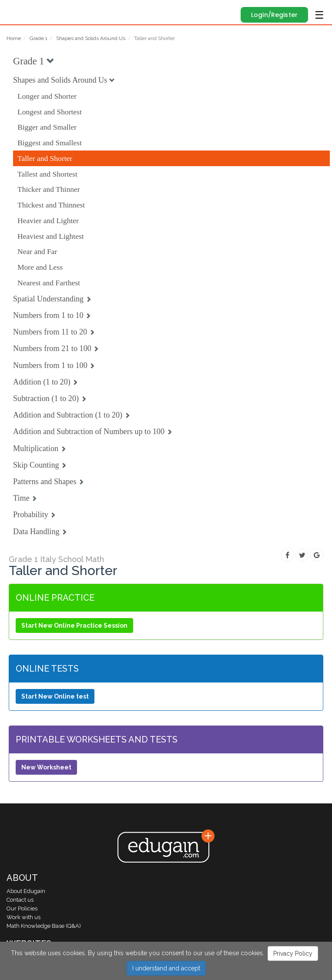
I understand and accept (166, 968)
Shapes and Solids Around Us (91, 38)
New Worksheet (46, 767)
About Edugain (26, 891)
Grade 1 (39, 38)
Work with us (23, 917)
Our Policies (22, 908)
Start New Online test (55, 696)
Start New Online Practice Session (74, 625)
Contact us (20, 900)
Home (14, 38)
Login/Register (274, 15)
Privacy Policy (293, 953)
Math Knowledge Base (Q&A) (44, 926)
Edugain (15, 10)
